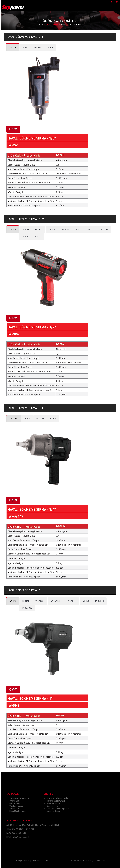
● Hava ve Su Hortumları (54, 801)
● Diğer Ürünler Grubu (16, 811)
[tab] (25, 48)
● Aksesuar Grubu (52, 811)
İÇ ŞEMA (13, 129)
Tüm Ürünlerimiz (51, 25)
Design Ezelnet (23, 861)
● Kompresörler (51, 806)
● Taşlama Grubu (14, 808)
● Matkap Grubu (14, 803)
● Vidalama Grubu (15, 806)
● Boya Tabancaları (52, 803)
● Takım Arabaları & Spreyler (56, 808)
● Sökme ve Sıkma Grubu (18, 798)
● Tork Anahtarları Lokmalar (56, 798)
